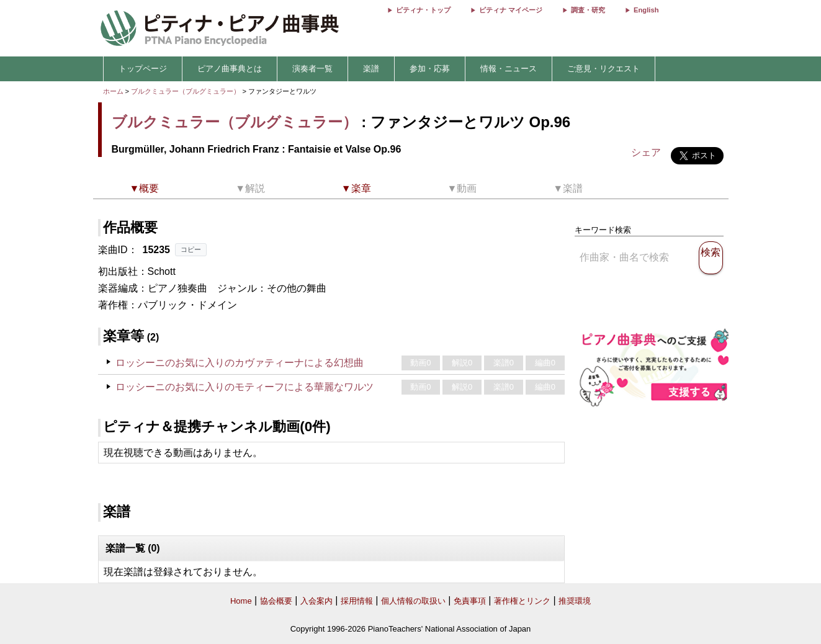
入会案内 (316, 601)
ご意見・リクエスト (603, 69)
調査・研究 (588, 10)
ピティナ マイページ (511, 10)
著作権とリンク (522, 601)
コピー (191, 249)
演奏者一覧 (312, 69)
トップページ (143, 69)
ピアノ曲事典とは (230, 69)
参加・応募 (430, 69)
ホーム (113, 91)
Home (241, 601)
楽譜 (371, 69)
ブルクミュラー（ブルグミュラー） (186, 91)
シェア (646, 152)
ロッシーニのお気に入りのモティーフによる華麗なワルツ (245, 387)
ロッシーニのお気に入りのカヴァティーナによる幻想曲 (240, 363)
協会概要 (276, 601)
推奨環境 (575, 601)
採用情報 (357, 601)
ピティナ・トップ (423, 10)
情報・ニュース (509, 69)
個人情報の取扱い (413, 601)
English (646, 10)
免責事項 (470, 601)
